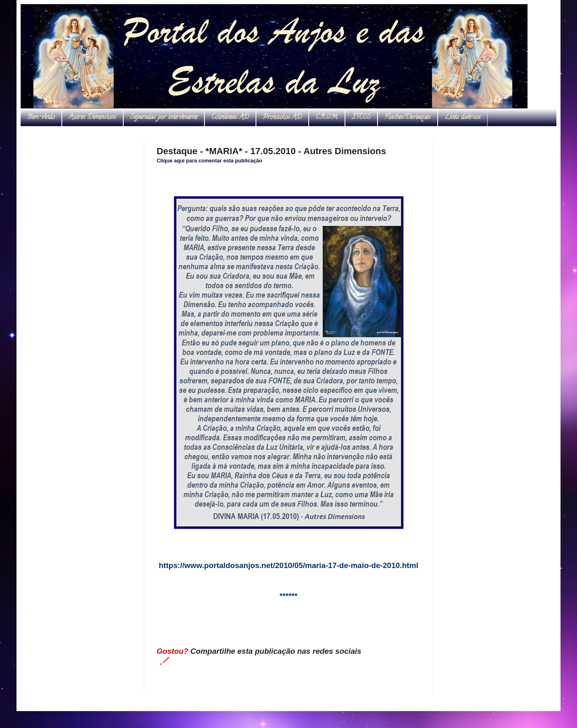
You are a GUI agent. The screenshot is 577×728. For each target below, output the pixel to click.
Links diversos (463, 117)
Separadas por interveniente (164, 117)
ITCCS (361, 117)
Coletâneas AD (230, 117)
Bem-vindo (41, 117)
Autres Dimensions (93, 117)
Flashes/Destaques (408, 117)
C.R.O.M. (327, 117)
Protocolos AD (282, 117)
